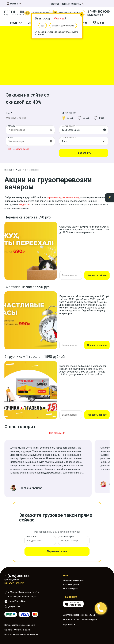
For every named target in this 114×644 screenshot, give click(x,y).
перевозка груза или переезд (63, 197)
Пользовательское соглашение (20, 625)
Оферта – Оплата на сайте (17, 630)
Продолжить (84, 153)
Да (43, 26)
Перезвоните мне (57, 551)
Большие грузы (70, 589)
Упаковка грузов (71, 584)
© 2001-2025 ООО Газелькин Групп (80, 620)
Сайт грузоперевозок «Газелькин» (80, 615)
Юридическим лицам (73, 580)
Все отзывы (57, 433)
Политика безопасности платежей (21, 634)
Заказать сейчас (97, 275)
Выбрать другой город (63, 26)
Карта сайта (69, 624)
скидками (24, 205)
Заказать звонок (14, 583)
